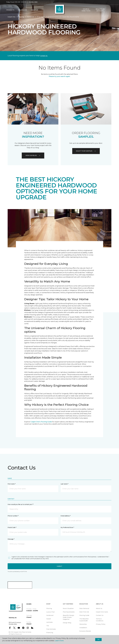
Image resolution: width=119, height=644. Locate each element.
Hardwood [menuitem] (50, 615)
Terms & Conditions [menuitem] (100, 620)
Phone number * (13, 516)
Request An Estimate (100, 11)
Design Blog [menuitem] (67, 623)
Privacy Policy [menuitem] (101, 624)
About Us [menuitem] (99, 608)
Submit (59, 566)
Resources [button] (23, 11)
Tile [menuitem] (48, 626)
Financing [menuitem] (50, 633)
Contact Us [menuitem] (100, 615)
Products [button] (10, 11)
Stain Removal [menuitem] (84, 608)
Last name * (64, 484)
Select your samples (86, 151)
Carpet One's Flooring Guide (41, 422)
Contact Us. (44, 56)
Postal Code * (12, 527)
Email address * (66, 516)
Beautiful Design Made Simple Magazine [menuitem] (68, 617)
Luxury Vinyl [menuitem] (50, 612)
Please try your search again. (60, 76)
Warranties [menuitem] (83, 624)
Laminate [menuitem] (49, 622)
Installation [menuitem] (83, 628)
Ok (98, 639)
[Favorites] (111, 11)
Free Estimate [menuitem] (51, 629)
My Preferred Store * (67, 527)
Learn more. (59, 641)
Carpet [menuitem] (49, 619)
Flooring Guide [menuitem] (84, 615)
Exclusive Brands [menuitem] (85, 631)
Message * (11, 539)
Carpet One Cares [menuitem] (102, 612)
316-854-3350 (33, 3)
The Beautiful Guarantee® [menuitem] (84, 620)
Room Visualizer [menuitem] (68, 608)
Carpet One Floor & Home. (23, 632)
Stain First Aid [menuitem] (84, 612)
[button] (109, 11)
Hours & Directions (86, 11)
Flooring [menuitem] (49, 608)
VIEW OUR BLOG (33, 155)
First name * (12, 484)
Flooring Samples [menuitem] (69, 612)
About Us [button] (34, 11)
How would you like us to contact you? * (21, 504)
